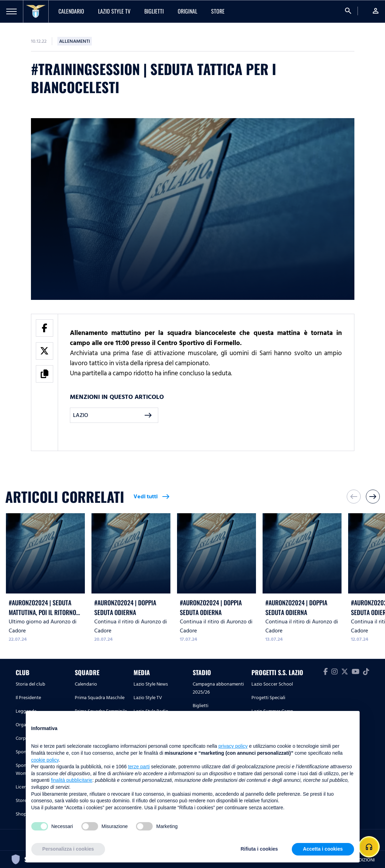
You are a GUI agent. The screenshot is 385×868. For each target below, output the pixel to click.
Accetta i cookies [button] (323, 849)
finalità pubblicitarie (71, 780)
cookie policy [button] (45, 760)
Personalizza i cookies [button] (68, 849)
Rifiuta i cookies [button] (259, 849)
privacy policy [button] (233, 746)
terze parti (139, 767)
